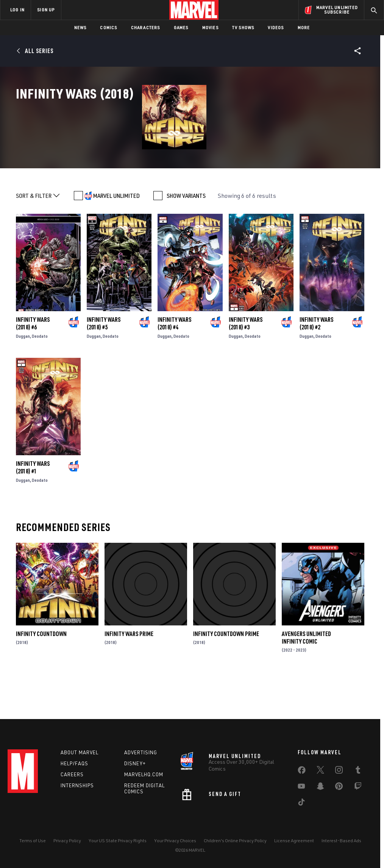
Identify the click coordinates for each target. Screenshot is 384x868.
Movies (210, 27)
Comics (108, 27)
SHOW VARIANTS (186, 233)
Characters (146, 27)
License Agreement (294, 841)
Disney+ (135, 763)
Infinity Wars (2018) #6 (33, 361)
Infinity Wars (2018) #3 (246, 361)
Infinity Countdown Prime (226, 672)
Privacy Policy (67, 841)
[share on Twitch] (358, 788)
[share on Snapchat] (320, 788)
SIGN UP (46, 10)
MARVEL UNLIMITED (116, 233)
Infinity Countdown (41, 672)
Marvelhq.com (144, 774)
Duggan (23, 374)
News (80, 27)
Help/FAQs (74, 763)
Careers (72, 774)
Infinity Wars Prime (129, 672)
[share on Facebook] (302, 772)
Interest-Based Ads (341, 841)
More (304, 27)
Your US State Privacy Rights (118, 841)
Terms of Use (33, 841)
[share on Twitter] (320, 771)
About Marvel (80, 752)
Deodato (40, 374)
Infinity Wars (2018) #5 (104, 361)
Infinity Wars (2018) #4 (174, 361)
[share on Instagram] (339, 771)
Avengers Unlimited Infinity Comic (306, 675)
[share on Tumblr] (358, 771)
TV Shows (243, 27)
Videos (276, 27)
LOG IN (17, 10)
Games (181, 27)
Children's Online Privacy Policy (235, 841)
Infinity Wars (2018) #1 (33, 505)
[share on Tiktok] (301, 804)
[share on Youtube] (301, 788)
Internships (77, 785)
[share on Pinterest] (339, 788)
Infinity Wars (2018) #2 (316, 361)
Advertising (141, 752)
